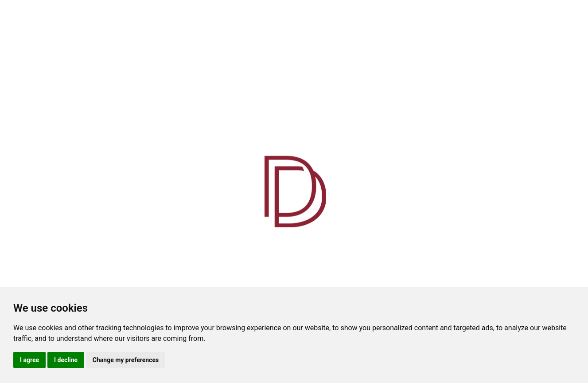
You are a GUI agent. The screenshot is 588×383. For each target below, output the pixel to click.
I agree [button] (29, 360)
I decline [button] (66, 360)
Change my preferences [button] (126, 360)
